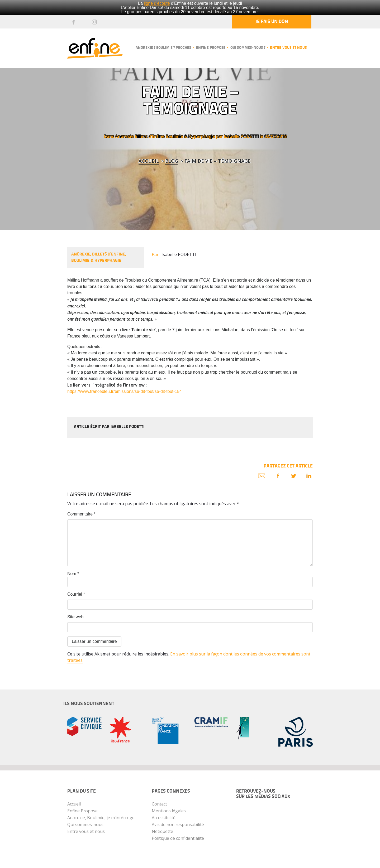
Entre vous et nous (288, 48)
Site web (75, 617)
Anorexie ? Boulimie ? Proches (163, 48)
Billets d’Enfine (150, 136)
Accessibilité (164, 818)
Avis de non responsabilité (178, 824)
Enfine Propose (82, 811)
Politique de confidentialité (178, 838)
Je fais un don (272, 22)
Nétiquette (162, 831)
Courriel (76, 594)
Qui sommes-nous (85, 824)
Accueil (149, 161)
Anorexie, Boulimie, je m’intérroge (101, 818)
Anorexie (124, 136)
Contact (159, 804)
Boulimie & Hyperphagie (190, 136)
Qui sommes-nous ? (248, 48)
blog (172, 161)
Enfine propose (211, 48)
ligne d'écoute (157, 3)
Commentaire (81, 514)
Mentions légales (169, 811)
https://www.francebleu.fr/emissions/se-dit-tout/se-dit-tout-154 (125, 391)
